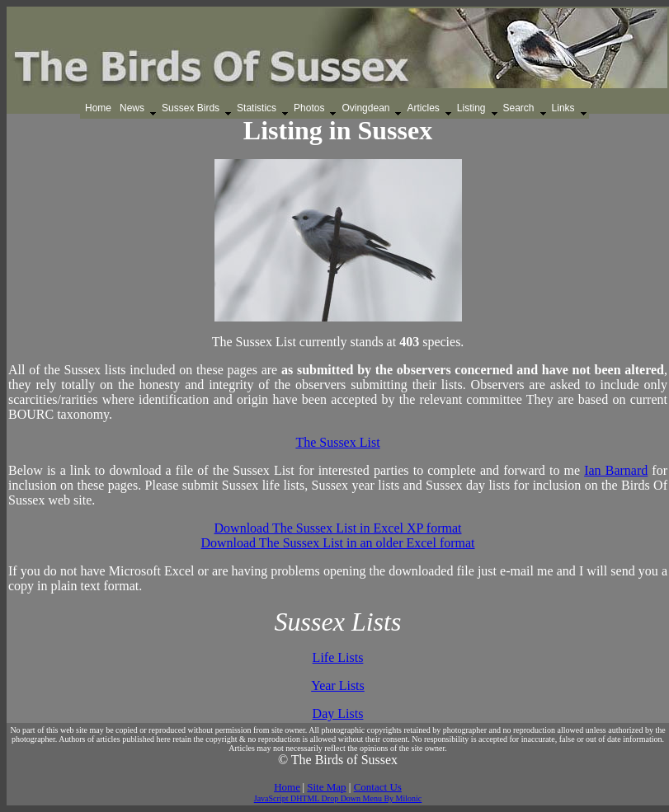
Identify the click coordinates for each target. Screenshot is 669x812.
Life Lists (338, 657)
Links (563, 108)
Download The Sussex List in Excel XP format (338, 528)
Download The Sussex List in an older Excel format (337, 543)
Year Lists (338, 685)
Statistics (257, 108)
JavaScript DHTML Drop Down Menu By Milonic (338, 798)
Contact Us (378, 787)
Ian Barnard (616, 470)
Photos (309, 108)
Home (98, 108)
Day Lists (338, 713)
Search (519, 108)
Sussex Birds (191, 108)
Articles (423, 108)
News (132, 108)
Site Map (326, 787)
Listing (471, 108)
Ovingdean (365, 108)
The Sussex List (337, 442)
